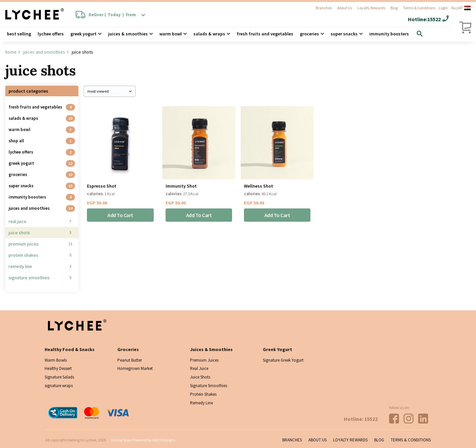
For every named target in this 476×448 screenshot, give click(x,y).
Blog (394, 8)
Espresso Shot (102, 186)
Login (443, 8)
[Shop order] (110, 91)
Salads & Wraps (23, 118)
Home (11, 52)
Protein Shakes (23, 255)
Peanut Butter (130, 360)
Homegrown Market (135, 368)
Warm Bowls (56, 360)
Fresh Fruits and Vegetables (265, 34)
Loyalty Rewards (371, 8)
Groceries (309, 34)
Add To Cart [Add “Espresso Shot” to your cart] (120, 215)
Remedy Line (20, 266)
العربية (461, 8)
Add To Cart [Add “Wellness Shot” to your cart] (277, 215)
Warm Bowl (171, 34)
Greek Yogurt (83, 34)
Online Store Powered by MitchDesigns (143, 440)
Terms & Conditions (419, 8)
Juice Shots (19, 233)
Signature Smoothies (29, 278)
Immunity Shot (181, 186)
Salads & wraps (209, 34)
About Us (345, 8)
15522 (434, 19)
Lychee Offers (51, 34)
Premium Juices (24, 244)
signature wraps (59, 386)
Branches (324, 8)
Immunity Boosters (389, 34)
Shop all (16, 141)
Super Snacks (344, 34)
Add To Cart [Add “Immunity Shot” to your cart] (199, 215)
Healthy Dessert (58, 368)
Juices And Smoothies (44, 52)
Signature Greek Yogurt (283, 360)
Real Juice (18, 221)
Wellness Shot (258, 186)
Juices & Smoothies (128, 34)
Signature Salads (59, 377)
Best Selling (19, 34)
